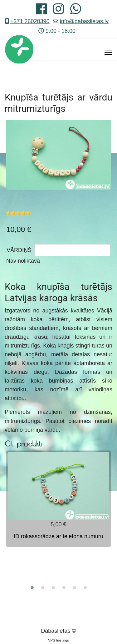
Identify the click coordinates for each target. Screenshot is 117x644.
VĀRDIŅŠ (19, 250)
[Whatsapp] (76, 11)
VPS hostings (58, 640)
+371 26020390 (30, 21)
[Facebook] (41, 11)
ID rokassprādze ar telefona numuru (58, 536)
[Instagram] (58, 11)
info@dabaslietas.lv (84, 21)
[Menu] (108, 52)
